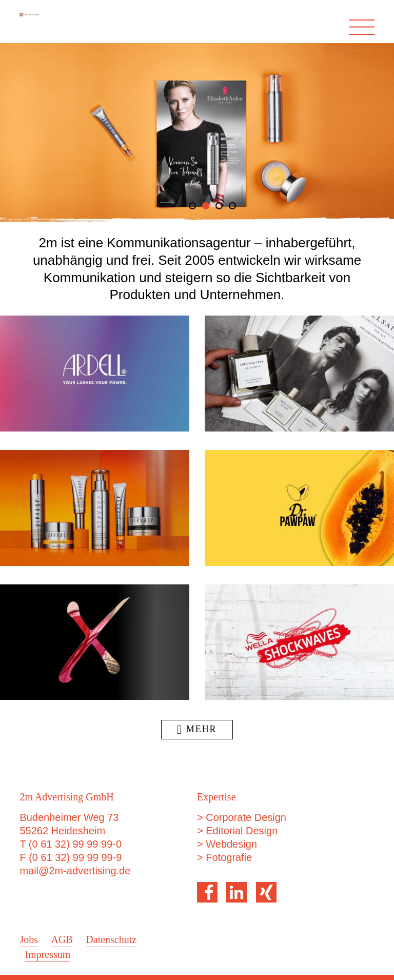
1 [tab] (192, 206)
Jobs (29, 939)
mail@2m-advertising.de (75, 871)
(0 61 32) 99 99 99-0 (75, 844)
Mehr (197, 729)
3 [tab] (219, 206)
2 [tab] (206, 206)
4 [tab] (232, 206)
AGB (62, 939)
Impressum (47, 954)
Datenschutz (111, 939)
